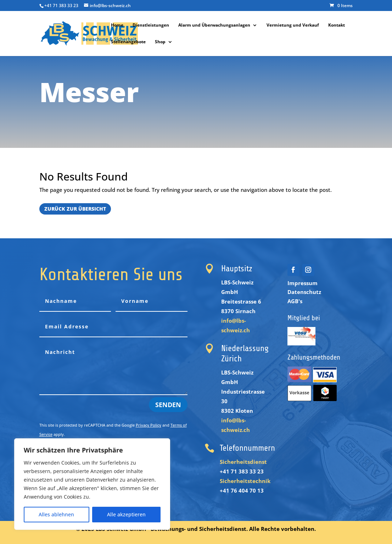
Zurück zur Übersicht (75, 209)
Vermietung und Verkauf (293, 25)
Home (117, 25)
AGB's (295, 301)
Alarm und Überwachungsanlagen (214, 25)
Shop (160, 42)
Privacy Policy (149, 425)
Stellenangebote (128, 42)
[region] (92, 484)
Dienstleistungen (151, 25)
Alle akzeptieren (126, 514)
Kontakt (337, 25)
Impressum (303, 283)
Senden (168, 405)
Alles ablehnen (56, 514)
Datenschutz (304, 292)
